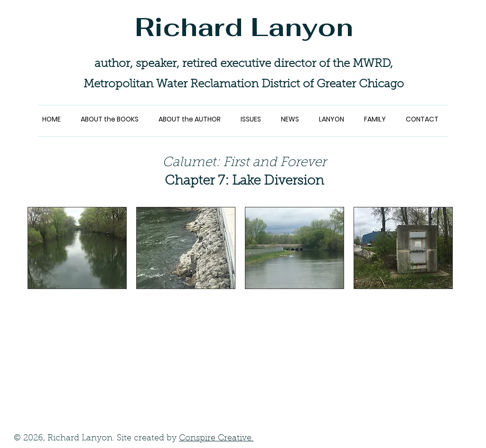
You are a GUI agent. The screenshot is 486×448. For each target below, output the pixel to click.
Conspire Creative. (216, 439)
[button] (77, 248)
